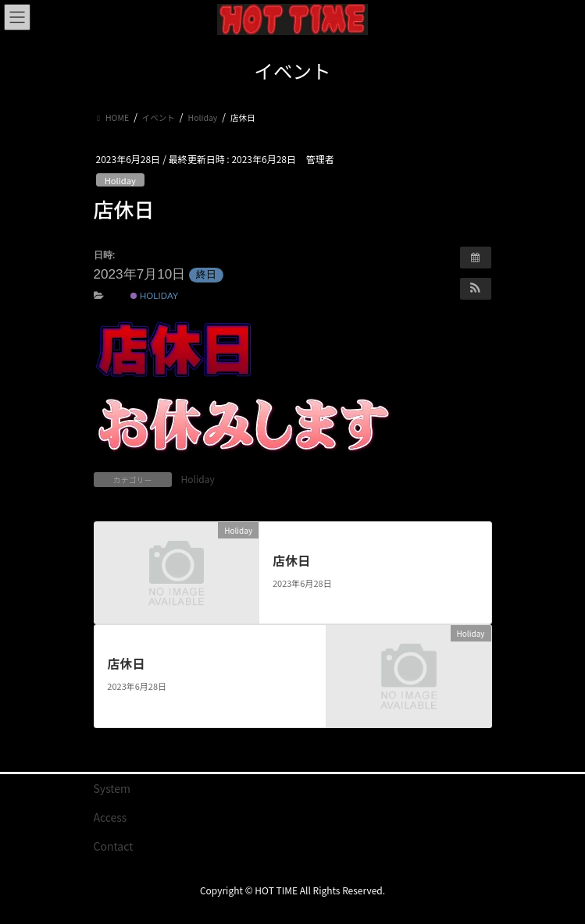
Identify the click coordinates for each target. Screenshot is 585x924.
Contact (114, 846)
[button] (476, 289)
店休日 (291, 560)
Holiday (120, 180)
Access (111, 817)
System (112, 788)
